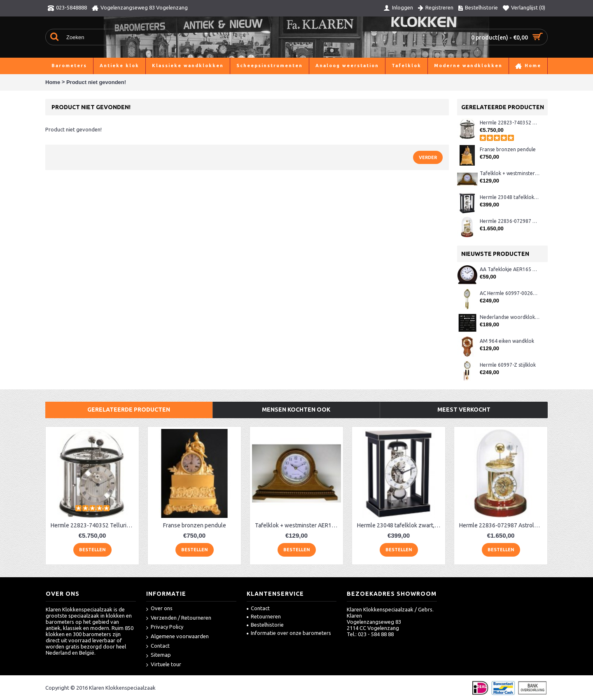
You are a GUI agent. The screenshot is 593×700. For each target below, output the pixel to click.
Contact (158, 646)
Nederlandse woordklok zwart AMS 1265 (510, 317)
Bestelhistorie (265, 625)
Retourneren (264, 616)
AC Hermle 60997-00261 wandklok (510, 293)
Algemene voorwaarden (177, 637)
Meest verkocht (464, 410)
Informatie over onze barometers (289, 633)
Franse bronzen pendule (508, 149)
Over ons (159, 609)
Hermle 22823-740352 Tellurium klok (510, 123)
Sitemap (159, 655)
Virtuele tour (164, 665)
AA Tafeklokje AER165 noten (510, 269)
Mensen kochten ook (296, 410)
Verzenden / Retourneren (179, 618)
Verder (428, 157)
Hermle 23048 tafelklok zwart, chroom (510, 197)
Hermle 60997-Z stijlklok (508, 365)
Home (53, 82)
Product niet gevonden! (96, 82)
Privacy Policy (165, 627)
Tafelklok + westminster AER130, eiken (510, 173)
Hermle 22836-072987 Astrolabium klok (510, 221)
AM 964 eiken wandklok (507, 341)
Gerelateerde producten (129, 410)
